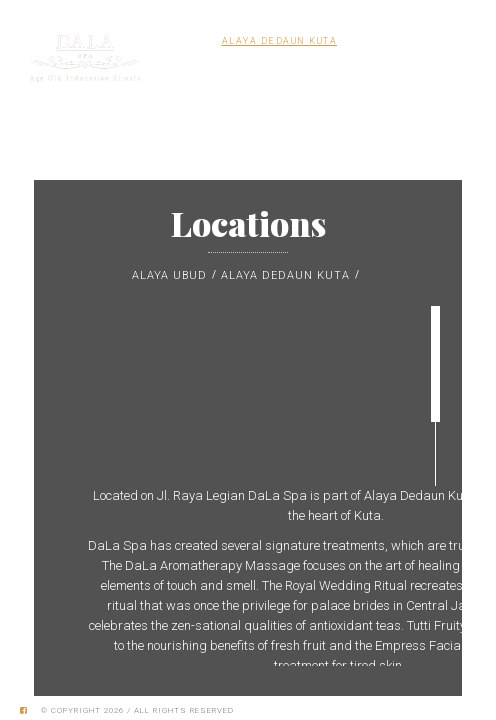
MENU (438, 80)
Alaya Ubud (169, 275)
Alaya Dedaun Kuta (280, 41)
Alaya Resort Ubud (404, 41)
